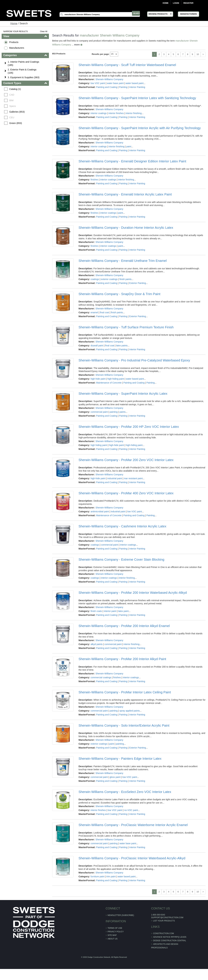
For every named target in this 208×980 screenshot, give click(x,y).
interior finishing (134, 113)
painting (114, 412)
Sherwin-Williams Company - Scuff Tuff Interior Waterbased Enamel (127, 65)
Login (176, 3)
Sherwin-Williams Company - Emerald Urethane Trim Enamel (123, 261)
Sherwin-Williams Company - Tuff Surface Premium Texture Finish (126, 327)
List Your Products (160, 921)
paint (129, 146)
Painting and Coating (107, 87)
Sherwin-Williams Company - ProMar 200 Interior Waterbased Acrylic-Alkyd (133, 593)
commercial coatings (101, 677)
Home (166, 3)
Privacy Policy (116, 932)
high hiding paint (99, 445)
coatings (95, 279)
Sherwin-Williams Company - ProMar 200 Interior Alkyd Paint (122, 659)
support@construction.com (163, 918)
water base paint (115, 83)
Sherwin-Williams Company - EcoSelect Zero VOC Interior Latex (125, 792)
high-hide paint (98, 379)
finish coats (96, 611)
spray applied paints (130, 711)
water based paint (135, 83)
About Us (113, 939)
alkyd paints (97, 644)
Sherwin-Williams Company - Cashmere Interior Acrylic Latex (123, 526)
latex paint (123, 611)
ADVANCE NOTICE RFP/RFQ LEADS (166, 937)
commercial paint (99, 412)
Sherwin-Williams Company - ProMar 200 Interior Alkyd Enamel (124, 626)
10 (197, 54)
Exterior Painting (138, 283)
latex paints (122, 346)
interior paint (110, 611)
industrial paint (115, 478)
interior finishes (116, 113)
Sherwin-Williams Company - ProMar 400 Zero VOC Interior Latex (126, 493)
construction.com (160, 933)
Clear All (44, 31)
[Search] (103, 14)
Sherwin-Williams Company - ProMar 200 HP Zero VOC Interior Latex (129, 427)
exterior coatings (109, 279)
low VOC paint (98, 83)
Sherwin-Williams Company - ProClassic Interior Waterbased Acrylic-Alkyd (132, 858)
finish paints (126, 279)
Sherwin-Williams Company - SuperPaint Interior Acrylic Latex (123, 394)
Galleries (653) (17, 112)
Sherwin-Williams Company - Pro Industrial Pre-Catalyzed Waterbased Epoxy (134, 360)
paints (123, 412)
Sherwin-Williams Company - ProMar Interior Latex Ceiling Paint (125, 692)
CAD (12, 95)
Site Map (112, 935)
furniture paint (98, 877)
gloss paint (115, 777)
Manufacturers (17, 48)
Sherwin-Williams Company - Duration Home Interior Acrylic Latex (126, 228)
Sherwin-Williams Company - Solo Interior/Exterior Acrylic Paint (124, 725)
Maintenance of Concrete (109, 383)
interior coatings (99, 113)
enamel (94, 312)
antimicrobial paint (100, 511)
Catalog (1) (16, 89)
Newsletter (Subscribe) (121, 915)
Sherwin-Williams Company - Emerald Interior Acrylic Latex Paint (125, 194)
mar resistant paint (133, 478)
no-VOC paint (131, 810)
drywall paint (97, 346)
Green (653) (16, 123)
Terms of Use (115, 928)
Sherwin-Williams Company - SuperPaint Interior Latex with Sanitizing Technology (137, 98)
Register (188, 3)
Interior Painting (137, 87)
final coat (104, 312)
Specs (13, 106)
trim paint (111, 877)
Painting (123, 87)
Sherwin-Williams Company (109, 79)
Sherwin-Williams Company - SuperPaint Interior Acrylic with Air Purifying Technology (140, 128)
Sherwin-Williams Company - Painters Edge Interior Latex (120, 759)
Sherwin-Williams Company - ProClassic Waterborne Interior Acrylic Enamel (133, 825)
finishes (94, 180)
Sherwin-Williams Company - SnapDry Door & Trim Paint (120, 294)
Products (14, 42)
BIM (12, 100)
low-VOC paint (130, 777)
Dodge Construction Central (166, 941)
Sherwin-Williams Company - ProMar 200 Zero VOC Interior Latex (126, 460)
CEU (12, 117)
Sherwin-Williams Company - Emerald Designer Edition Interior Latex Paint (132, 161)
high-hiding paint (116, 379)
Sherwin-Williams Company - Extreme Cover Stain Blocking (122, 560)
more (77, 45)
